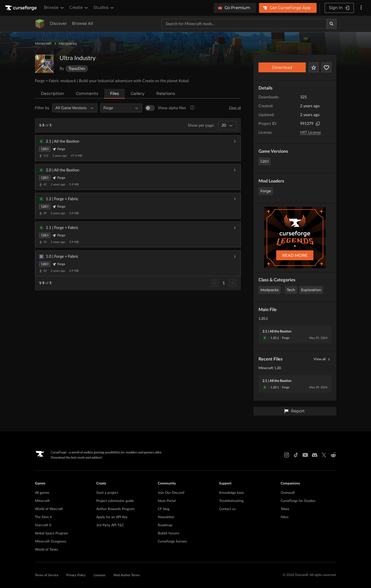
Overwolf (288, 493)
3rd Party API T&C (110, 525)
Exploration (311, 290)
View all (323, 359)
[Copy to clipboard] (318, 124)
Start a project (107, 493)
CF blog (164, 509)
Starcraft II (43, 525)
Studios (104, 8)
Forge (266, 191)
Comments (87, 94)
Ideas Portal (167, 501)
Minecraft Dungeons (51, 542)
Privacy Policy (76, 575)
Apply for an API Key (112, 517)
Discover (58, 23)
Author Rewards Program (115, 509)
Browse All (82, 23)
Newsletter (166, 517)
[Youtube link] (305, 455)
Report (294, 411)
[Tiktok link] (296, 455)
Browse (54, 8)
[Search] (332, 24)
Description (52, 94)
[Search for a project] (244, 24)
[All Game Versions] (73, 108)
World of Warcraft (49, 509)
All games (42, 493)
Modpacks (68, 44)
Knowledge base (231, 493)
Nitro (285, 517)
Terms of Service (47, 575)
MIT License (310, 133)
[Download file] (235, 148)
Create (79, 8)
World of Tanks (46, 550)
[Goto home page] (21, 8)
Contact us (227, 509)
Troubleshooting (231, 501)
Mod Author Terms (127, 575)
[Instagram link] (287, 455)
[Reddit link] (333, 455)
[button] (138, 148)
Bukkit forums (169, 533)
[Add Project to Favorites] (314, 67)
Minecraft (43, 44)
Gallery (138, 94)
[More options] (361, 8)
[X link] (324, 455)
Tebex (285, 509)
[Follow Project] (326, 67)
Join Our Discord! (171, 493)
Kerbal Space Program (52, 533)
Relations (166, 94)
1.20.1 (265, 161)
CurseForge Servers (172, 542)
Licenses (100, 575)
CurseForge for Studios (298, 501)
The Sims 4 (43, 517)
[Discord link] (315, 455)
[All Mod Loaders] (119, 108)
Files (114, 94)
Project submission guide (115, 501)
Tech (291, 290)
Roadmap (165, 525)
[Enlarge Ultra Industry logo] (44, 64)
